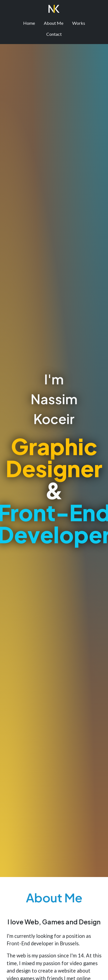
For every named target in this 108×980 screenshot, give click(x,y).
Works (79, 23)
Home (29, 23)
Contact (54, 34)
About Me (54, 23)
